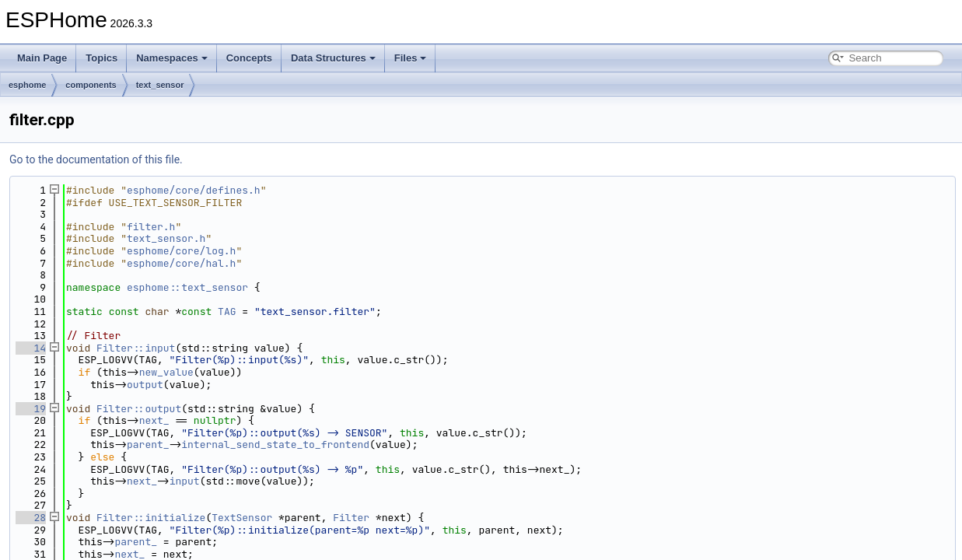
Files (411, 58)
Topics (101, 58)
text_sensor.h (166, 238)
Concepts (249, 58)
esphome (27, 85)
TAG (227, 311)
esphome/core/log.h (181, 251)
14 (31, 348)
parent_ (148, 444)
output (145, 385)
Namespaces (172, 58)
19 (31, 409)
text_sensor (160, 85)
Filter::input (136, 348)
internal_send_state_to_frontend (275, 444)
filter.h (151, 227)
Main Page (42, 58)
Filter (351, 518)
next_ (154, 420)
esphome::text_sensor (187, 287)
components (91, 85)
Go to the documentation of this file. (96, 159)
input (185, 481)
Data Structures (333, 58)
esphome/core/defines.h (194, 190)
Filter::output (139, 409)
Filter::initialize (151, 518)
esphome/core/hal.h (181, 263)
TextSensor (242, 518)
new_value (166, 372)
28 (31, 518)
